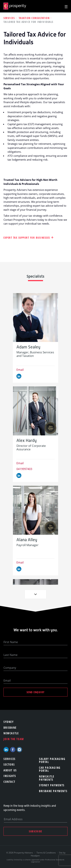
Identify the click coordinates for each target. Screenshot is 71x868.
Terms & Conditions (46, 853)
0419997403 (24, 469)
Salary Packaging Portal (52, 760)
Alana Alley (27, 540)
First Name (11, 642)
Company (10, 668)
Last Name (10, 655)
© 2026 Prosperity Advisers (20, 853)
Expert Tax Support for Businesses (27, 238)
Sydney (9, 722)
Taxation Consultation (35, 18)
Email (20, 370)
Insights (10, 776)
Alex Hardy (26, 441)
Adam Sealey (28, 347)
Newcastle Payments (47, 778)
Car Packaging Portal (50, 769)
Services (10, 18)
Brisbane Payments (53, 791)
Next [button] (35, 594)
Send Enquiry (36, 692)
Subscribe (35, 831)
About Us (10, 770)
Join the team (14, 739)
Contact (9, 782)
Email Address (13, 819)
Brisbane (10, 728)
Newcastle (11, 733)
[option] (35, 338)
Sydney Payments (52, 785)
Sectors (9, 765)
